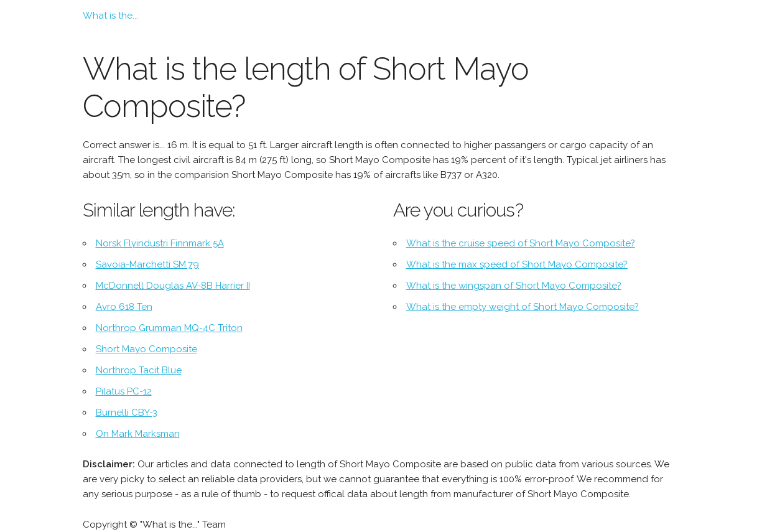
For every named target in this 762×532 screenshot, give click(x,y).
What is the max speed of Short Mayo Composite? (517, 264)
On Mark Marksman (138, 434)
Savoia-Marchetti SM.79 (147, 264)
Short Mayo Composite (146, 349)
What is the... (110, 16)
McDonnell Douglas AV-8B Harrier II (173, 286)
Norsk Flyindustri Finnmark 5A (160, 243)
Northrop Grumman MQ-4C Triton (169, 328)
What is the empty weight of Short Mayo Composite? (523, 307)
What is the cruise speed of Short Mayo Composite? (521, 243)
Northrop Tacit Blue (139, 370)
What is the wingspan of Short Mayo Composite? (514, 286)
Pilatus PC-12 (124, 391)
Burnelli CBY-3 (127, 413)
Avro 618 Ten (124, 307)
